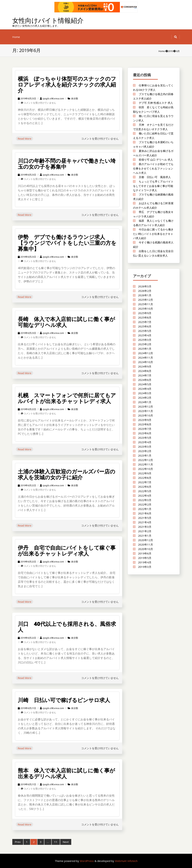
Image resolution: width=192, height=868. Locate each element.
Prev (18, 842)
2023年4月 (145, 442)
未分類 (75, 98)
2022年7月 (145, 482)
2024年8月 (145, 371)
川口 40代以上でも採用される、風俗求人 (67, 627)
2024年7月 (145, 375)
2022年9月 (145, 473)
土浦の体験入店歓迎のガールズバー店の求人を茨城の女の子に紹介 (67, 474)
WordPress (87, 861)
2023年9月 (145, 420)
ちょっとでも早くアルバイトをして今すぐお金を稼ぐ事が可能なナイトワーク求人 (153, 186)
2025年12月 (146, 300)
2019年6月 (145, 553)
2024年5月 (145, 384)
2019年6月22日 (27, 409)
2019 (170, 51)
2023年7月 (145, 429)
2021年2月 (145, 531)
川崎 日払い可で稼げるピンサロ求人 (64, 700)
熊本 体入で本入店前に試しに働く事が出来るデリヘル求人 (66, 773)
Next (66, 842)
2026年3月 (145, 286)
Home (16, 37)
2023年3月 (145, 447)
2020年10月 (146, 549)
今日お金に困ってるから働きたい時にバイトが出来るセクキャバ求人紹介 (153, 234)
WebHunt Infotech (126, 861)
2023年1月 (145, 455)
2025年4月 (145, 335)
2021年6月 (145, 513)
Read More (24, 139)
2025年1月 (145, 349)
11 (56, 842)
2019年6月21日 (27, 708)
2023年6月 (145, 433)
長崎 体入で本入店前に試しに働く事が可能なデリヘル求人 (66, 322)
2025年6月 (145, 326)
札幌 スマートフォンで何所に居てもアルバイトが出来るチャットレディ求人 (67, 398)
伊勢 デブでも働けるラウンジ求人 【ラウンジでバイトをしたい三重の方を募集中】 (67, 243)
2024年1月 (145, 402)
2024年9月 (145, 366)
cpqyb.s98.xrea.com (52, 98)
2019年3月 (145, 567)
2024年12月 (146, 353)
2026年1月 (145, 295)
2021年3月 (145, 527)
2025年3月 (145, 340)
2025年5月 (145, 331)
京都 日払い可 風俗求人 (155, 177)
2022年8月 (145, 478)
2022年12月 (146, 460)
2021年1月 (145, 536)
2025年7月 (145, 322)
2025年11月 (146, 304)
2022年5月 (145, 491)
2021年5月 (145, 518)
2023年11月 (146, 411)
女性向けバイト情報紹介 (48, 20)
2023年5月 (145, 438)
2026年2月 (145, 291)
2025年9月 (145, 313)
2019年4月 (145, 562)
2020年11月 (146, 544)
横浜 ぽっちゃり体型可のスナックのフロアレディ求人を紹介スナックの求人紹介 (67, 84)
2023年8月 (145, 424)
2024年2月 (145, 398)
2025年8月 (145, 317)
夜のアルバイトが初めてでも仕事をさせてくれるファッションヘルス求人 (153, 168)
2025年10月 (146, 309)
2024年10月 (146, 362)
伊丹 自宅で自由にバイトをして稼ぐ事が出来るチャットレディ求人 (67, 551)
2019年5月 (145, 558)
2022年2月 (145, 504)
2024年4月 (145, 389)
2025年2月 (145, 344)
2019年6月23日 (27, 98)
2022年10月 (146, 469)
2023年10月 (146, 415)
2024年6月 (145, 380)
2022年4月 (145, 496)
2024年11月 (146, 358)
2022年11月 (146, 464)
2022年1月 (145, 509)
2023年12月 (146, 406)
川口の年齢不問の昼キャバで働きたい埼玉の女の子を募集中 (67, 164)
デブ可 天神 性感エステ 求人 (156, 103)
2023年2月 (145, 451)
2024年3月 (145, 393)
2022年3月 (145, 500)
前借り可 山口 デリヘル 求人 (156, 160)
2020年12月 (146, 540)
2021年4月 (145, 522)
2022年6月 (145, 487)
